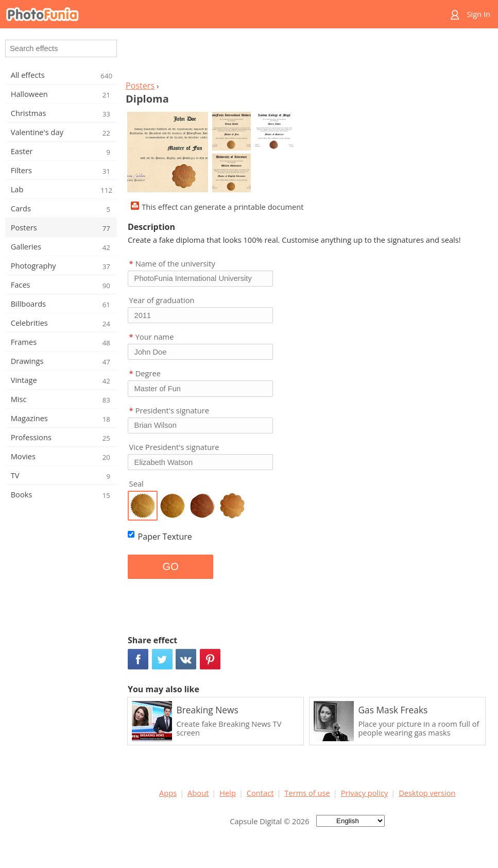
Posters (140, 86)
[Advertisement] (307, 57)
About (198, 793)
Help (228, 793)
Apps (168, 793)
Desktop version (427, 793)
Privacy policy (365, 793)
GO (171, 566)
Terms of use (307, 793)
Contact (260, 793)
